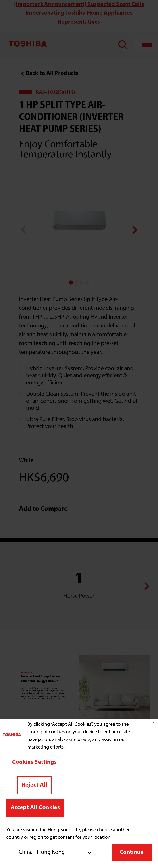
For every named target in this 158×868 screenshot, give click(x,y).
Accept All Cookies (35, 808)
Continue (132, 852)
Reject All (34, 785)
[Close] (153, 723)
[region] (79, 769)
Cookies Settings (34, 762)
